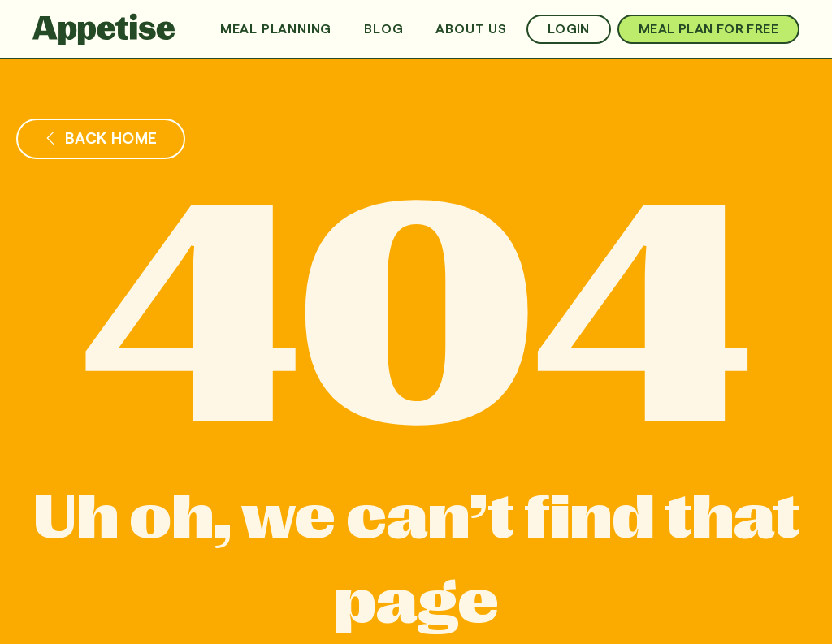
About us (471, 29)
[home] (104, 29)
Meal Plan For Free (708, 29)
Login (569, 29)
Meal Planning (276, 29)
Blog (383, 29)
